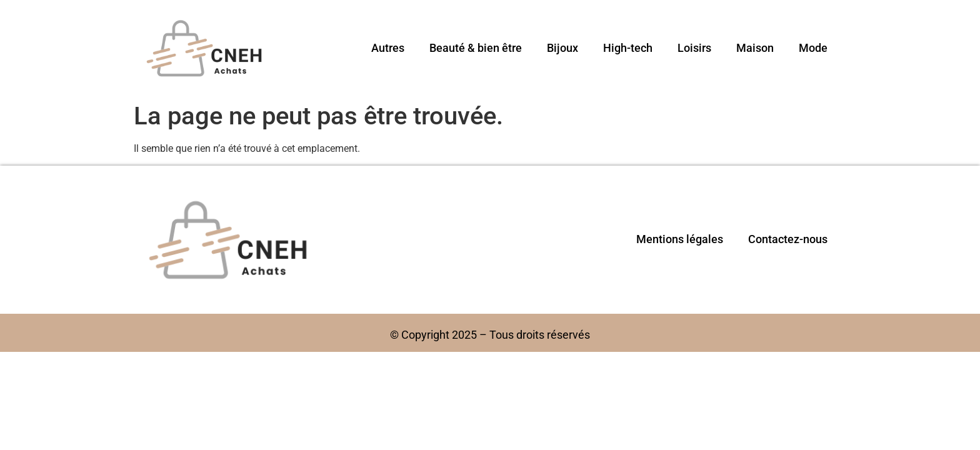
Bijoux (562, 48)
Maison (755, 48)
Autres (388, 48)
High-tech (628, 48)
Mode (813, 48)
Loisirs (694, 48)
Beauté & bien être (476, 48)
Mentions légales (680, 239)
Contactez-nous (788, 239)
